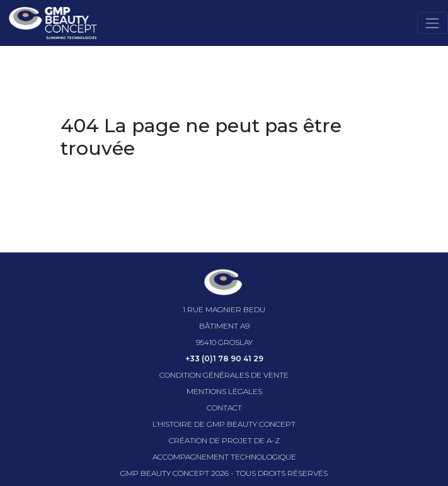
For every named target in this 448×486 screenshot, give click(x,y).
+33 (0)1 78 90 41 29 (224, 359)
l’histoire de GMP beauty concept (224, 424)
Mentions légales (224, 391)
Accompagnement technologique (224, 457)
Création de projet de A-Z (224, 440)
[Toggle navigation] (433, 23)
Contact (224, 408)
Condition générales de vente (224, 375)
